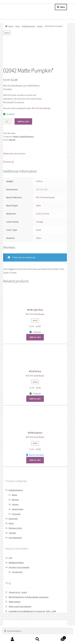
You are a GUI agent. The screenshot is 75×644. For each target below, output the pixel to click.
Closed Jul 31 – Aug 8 (18, 592)
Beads (40, 26)
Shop (18, 26)
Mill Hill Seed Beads (41, 108)
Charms (15, 504)
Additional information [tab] (14, 153)
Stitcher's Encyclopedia (19, 567)
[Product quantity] (8, 122)
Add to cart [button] (35, 337)
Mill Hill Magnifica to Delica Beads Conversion (29, 597)
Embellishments (28, 26)
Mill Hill (12, 140)
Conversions (17, 572)
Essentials (13, 519)
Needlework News (16, 563)
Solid (38, 230)
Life (10, 558)
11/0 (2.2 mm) (43, 214)
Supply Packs (18, 509)
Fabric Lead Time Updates (20, 606)
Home (11, 26)
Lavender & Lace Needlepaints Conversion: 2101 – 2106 (32, 611)
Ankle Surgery (15, 602)
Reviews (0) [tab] (9, 162)
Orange (40, 222)
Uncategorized (15, 538)
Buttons (15, 500)
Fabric (11, 523)
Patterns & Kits (15, 528)
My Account (12, 639)
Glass (39, 238)
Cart (58, 637)
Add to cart (23, 121)
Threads (12, 533)
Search (37, 639)
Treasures (16, 514)
